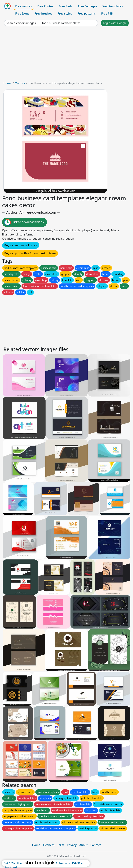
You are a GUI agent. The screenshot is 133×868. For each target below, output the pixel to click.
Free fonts (66, 6)
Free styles (65, 14)
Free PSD (107, 14)
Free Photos (45, 6)
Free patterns (87, 14)
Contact (96, 845)
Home (7, 83)
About (83, 845)
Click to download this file (25, 222)
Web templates (113, 6)
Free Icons (22, 14)
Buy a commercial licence (21, 245)
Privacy (72, 845)
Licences (49, 845)
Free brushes (43, 14)
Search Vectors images (21, 23)
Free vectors (23, 6)
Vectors (20, 83)
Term (61, 845)
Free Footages (87, 6)
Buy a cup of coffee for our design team (30, 253)
